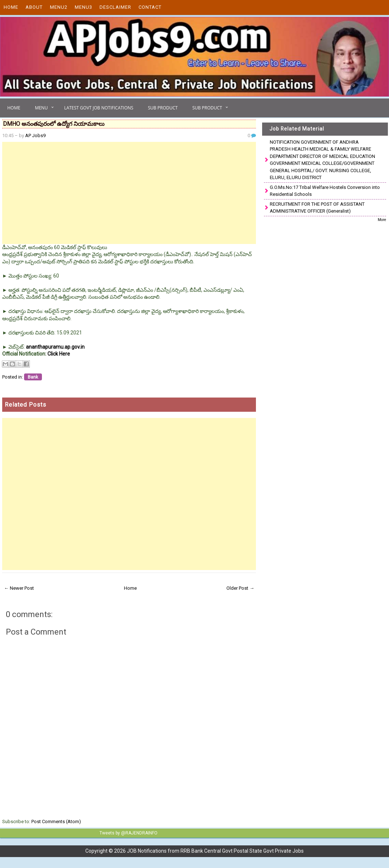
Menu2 (59, 7)
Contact (150, 7)
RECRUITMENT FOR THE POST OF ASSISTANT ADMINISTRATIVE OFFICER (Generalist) (317, 208)
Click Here (59, 354)
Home (11, 7)
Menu (41, 108)
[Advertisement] (129, 193)
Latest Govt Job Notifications (99, 108)
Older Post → (240, 588)
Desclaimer (115, 7)
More (382, 220)
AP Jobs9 (35, 135)
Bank (33, 377)
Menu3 (83, 7)
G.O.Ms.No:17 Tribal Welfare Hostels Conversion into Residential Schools (325, 191)
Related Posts (26, 405)
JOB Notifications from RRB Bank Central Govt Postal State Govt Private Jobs (215, 851)
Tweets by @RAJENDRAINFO (129, 833)
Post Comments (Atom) (56, 821)
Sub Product (163, 108)
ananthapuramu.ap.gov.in (55, 347)
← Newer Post (19, 588)
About (34, 7)
